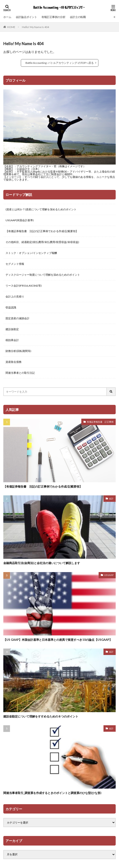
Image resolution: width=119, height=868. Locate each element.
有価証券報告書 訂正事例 (100, 422)
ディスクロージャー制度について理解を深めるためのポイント (43, 275)
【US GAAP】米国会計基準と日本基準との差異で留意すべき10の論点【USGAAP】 (58, 640)
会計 (111, 498)
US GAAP (109, 575)
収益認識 (11, 307)
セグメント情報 (15, 264)
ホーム (7, 17)
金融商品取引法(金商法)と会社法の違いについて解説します (42, 563)
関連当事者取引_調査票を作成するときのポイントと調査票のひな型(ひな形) (52, 793)
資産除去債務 (14, 362)
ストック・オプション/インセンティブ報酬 (31, 253)
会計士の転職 (78, 17)
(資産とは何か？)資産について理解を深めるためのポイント (41, 209)
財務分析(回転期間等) (18, 351)
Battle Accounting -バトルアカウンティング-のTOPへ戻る (60, 63)
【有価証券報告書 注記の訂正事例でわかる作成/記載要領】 (42, 231)
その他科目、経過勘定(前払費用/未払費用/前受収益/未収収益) (42, 242)
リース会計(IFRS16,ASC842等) (24, 286)
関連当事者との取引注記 (20, 373)
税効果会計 (12, 340)
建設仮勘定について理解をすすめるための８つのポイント (41, 716)
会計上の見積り (15, 296)
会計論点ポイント (26, 17)
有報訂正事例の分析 (53, 17)
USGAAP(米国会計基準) (20, 220)
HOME (11, 27)
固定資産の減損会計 (18, 318)
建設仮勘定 (12, 329)
